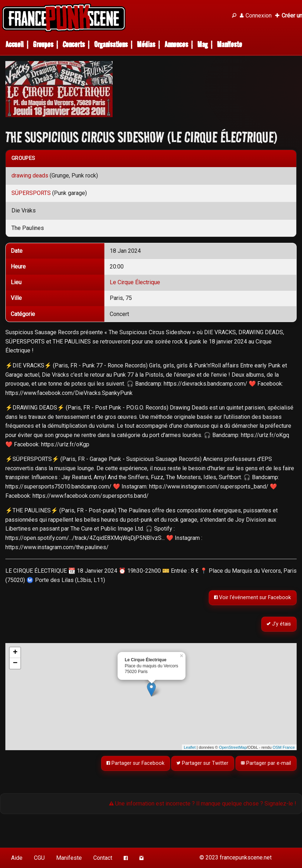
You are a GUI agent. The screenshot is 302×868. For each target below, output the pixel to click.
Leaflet (190, 747)
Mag (202, 44)
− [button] (15, 663)
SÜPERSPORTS (31, 193)
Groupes (43, 44)
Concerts (74, 44)
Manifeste (229, 44)
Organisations (111, 44)
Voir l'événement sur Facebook (253, 598)
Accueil (14, 44)
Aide (17, 858)
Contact (103, 858)
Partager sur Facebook (135, 763)
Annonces (176, 44)
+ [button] (15, 653)
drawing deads (30, 175)
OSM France (284, 747)
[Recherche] (234, 16)
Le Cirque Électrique (135, 282)
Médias (146, 44)
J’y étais (279, 624)
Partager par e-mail (266, 763)
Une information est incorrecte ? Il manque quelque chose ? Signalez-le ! (203, 804)
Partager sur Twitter (203, 763)
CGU (39, 858)
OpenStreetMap (233, 747)
